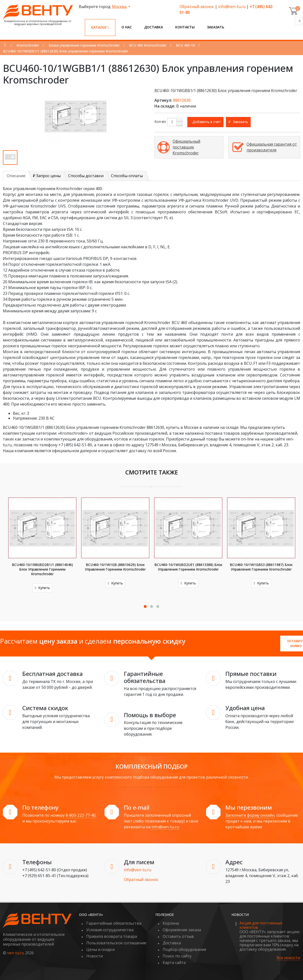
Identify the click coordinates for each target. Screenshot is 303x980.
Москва (120, 7)
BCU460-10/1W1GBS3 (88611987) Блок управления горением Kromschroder (261, 567)
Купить (42, 588)
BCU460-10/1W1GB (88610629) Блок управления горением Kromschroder (115, 567)
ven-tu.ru (16, 953)
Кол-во (160, 121)
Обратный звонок (197, 7)
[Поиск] (299, 21)
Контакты (185, 27)
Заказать (216, 27)
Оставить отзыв (178, 936)
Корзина (171, 923)
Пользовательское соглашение (116, 943)
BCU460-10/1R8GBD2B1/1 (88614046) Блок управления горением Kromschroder (42, 569)
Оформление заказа (182, 930)
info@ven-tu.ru (232, 7)
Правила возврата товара (112, 936)
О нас (127, 27)
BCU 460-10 (185, 45)
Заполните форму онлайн (250, 815)
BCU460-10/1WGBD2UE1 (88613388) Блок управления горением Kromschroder (188, 567)
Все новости (288, 958)
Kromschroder (28, 45)
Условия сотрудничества (110, 930)
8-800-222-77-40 (81, 815)
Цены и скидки (100, 949)
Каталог (100, 27)
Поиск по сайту (177, 956)
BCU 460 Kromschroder (148, 45)
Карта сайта (174, 963)
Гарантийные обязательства (114, 923)
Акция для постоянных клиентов (261, 925)
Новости (95, 956)
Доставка (154, 27)
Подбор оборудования (184, 949)
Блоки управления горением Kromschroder (84, 45)
